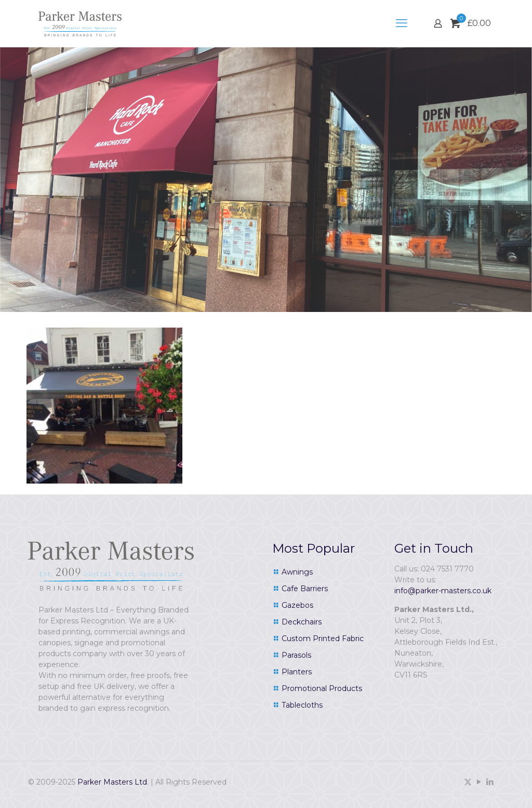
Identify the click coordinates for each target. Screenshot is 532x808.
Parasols (296, 655)
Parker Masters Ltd (112, 782)
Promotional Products (322, 688)
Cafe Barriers (305, 589)
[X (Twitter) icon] (468, 782)
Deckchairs (302, 622)
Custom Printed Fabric (323, 638)
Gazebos (297, 605)
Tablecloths (302, 705)
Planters (297, 672)
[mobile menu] (402, 23)
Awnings (297, 572)
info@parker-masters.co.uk (443, 591)
